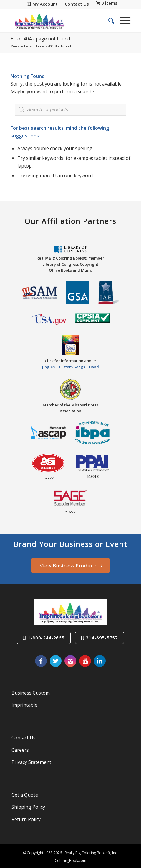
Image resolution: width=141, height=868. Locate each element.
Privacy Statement (31, 762)
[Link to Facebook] (41, 661)
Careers (20, 750)
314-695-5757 (102, 638)
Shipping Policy (28, 807)
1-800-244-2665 (46, 638)
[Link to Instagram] (70, 661)
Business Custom (31, 693)
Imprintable (24, 705)
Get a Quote (25, 795)
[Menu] (122, 20)
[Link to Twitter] (56, 661)
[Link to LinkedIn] (100, 661)
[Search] (108, 20)
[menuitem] (42, 4)
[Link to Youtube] (85, 661)
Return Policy (26, 819)
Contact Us (24, 738)
